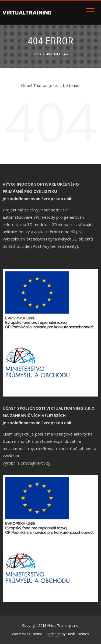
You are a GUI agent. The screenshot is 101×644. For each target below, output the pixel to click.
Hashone (53, 634)
